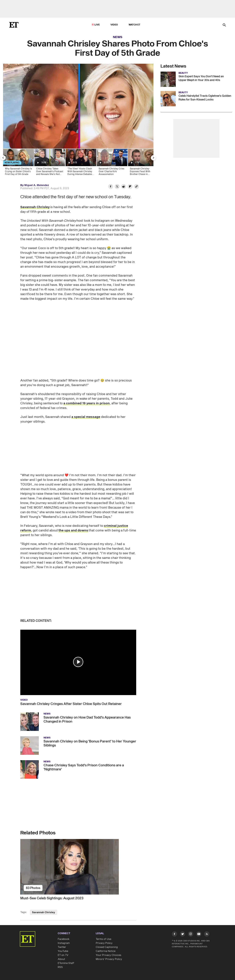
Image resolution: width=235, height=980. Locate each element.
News (118, 37)
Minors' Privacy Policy (109, 959)
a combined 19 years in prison (87, 403)
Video (114, 25)
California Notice (106, 951)
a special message (86, 417)
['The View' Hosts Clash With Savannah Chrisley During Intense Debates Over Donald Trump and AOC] (81, 163)
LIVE (97, 25)
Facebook (64, 939)
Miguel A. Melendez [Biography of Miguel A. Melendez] (37, 185)
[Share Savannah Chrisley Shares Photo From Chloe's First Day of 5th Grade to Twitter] (117, 187)
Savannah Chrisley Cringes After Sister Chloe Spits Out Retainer (71, 704)
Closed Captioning (107, 947)
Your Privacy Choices (108, 955)
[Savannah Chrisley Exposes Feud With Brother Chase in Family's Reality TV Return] (143, 163)
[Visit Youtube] (199, 935)
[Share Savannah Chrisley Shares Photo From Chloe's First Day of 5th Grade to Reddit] (124, 187)
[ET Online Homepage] (14, 25)
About (61, 959)
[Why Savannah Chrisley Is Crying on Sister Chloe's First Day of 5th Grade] (18, 163)
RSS (60, 967)
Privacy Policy (104, 943)
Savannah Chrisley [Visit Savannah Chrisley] (44, 912)
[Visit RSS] (207, 935)
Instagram (64, 943)
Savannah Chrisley (35, 207)
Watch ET (135, 25)
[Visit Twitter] (183, 935)
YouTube (63, 951)
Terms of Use (103, 939)
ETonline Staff (66, 963)
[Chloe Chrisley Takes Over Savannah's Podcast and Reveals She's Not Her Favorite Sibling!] (49, 163)
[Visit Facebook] (174, 935)
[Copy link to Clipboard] (137, 187)
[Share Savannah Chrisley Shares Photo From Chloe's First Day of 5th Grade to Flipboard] (130, 187)
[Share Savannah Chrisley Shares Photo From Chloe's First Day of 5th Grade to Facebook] (111, 187)
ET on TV (63, 955)
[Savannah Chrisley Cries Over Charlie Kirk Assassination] (112, 163)
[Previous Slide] (3, 158)
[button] (78, 662)
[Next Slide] (153, 158)
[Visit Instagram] (191, 935)
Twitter (62, 947)
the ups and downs (73, 530)
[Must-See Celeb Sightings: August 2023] (78, 867)
